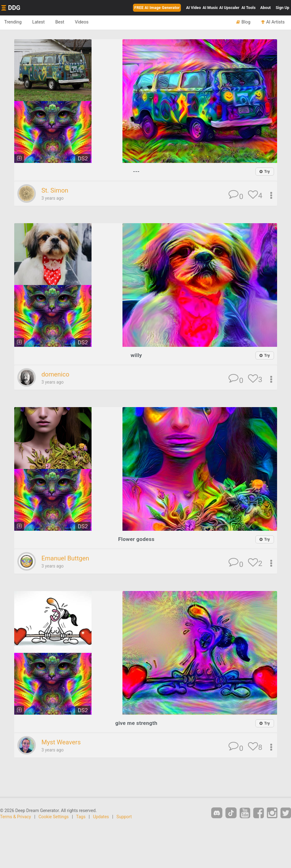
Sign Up (283, 8)
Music (210, 8)
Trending (13, 22)
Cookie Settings (54, 816)
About (266, 8)
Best (62, 22)
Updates (101, 816)
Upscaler (229, 8)
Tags (81, 816)
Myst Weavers (62, 742)
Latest (40, 22)
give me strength (136, 723)
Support (124, 816)
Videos (85, 22)
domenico (56, 374)
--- (136, 171)
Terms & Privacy (15, 816)
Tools (249, 8)
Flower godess (136, 539)
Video (194, 8)
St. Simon (55, 190)
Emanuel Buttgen (66, 558)
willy (136, 355)
